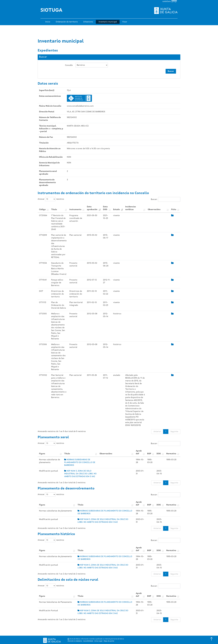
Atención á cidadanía (75, 641)
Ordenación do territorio (67, 22)
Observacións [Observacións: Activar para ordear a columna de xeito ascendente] (154, 210)
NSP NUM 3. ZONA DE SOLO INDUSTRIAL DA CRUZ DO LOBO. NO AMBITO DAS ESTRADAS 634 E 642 (80, 474)
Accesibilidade (88, 641)
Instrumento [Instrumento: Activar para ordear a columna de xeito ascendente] (75, 210)
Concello (69, 65)
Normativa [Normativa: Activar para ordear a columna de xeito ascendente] (171, 454)
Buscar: (166, 199)
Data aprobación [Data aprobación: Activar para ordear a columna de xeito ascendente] (92, 208)
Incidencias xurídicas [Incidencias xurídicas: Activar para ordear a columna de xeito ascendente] (131, 208)
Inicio (48, 22)
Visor (125, 22)
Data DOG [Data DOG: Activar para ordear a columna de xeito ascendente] (105, 208)
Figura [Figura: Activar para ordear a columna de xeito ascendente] (42, 454)
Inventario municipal (108, 22)
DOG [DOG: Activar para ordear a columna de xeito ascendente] (159, 454)
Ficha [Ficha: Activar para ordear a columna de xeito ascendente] (174, 210)
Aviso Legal (98, 641)
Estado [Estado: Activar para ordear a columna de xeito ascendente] (116, 210)
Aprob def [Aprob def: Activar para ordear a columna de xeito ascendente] (139, 452)
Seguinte (174, 432)
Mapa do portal (109, 641)
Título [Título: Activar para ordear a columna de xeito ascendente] (54, 210)
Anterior (157, 432)
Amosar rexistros (51, 199)
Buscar (171, 71)
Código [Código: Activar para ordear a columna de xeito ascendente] (42, 210)
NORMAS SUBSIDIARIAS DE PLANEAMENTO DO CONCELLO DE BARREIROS (80, 462)
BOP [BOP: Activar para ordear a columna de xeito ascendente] (149, 454)
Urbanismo (88, 22)
